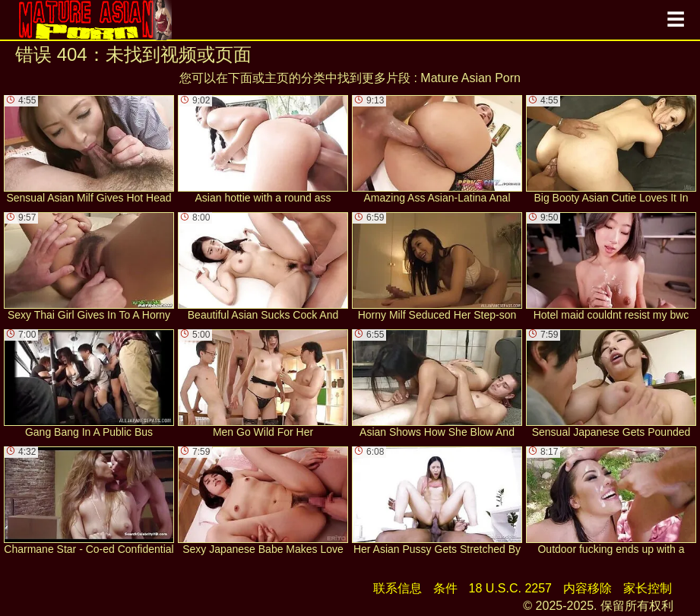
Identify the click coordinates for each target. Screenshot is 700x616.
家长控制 (648, 588)
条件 (445, 588)
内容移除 (588, 588)
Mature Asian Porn (470, 78)
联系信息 (398, 588)
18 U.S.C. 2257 (510, 588)
